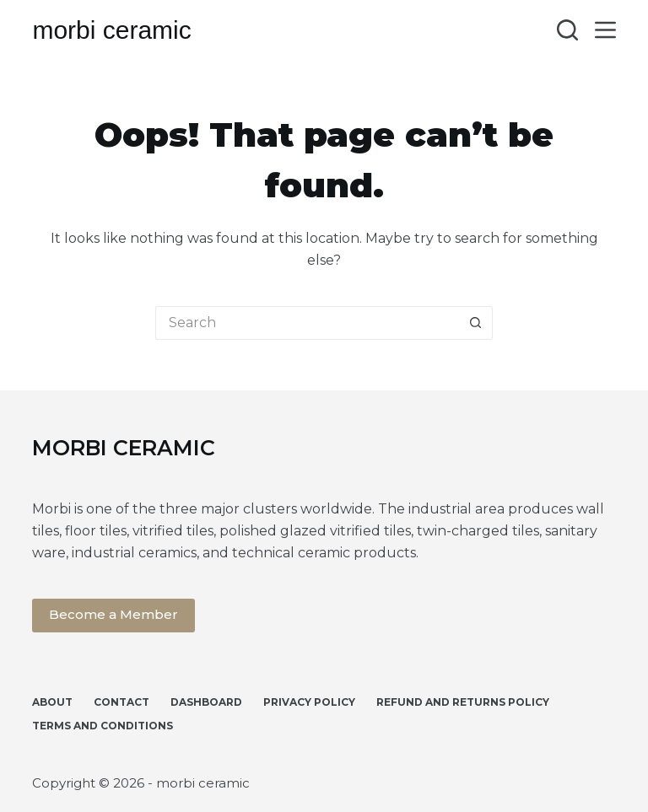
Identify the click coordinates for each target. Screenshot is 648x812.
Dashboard (206, 702)
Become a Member (113, 614)
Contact (121, 702)
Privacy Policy (309, 702)
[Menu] (605, 30)
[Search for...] (307, 323)
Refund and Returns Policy (463, 702)
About (52, 702)
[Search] (567, 30)
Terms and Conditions (103, 726)
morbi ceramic (111, 30)
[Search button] (476, 323)
